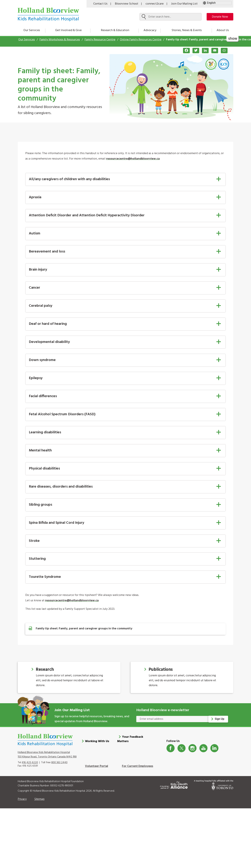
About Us (223, 30)
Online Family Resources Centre (141, 40)
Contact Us (100, 4)
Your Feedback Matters (130, 739)
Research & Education (115, 30)
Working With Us (97, 741)
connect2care (155, 4)
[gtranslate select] (217, 3)
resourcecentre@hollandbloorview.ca (133, 159)
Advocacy (150, 30)
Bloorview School (127, 4)
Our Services (32, 30)
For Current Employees (138, 766)
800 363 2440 (59, 763)
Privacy (22, 799)
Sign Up (220, 719)
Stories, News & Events (187, 30)
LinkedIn (214, 748)
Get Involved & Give (68, 30)
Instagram (193, 748)
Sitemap (39, 799)
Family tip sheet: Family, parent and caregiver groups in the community (84, 629)
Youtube (204, 748)
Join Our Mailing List (184, 4)
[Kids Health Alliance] (174, 784)
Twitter (182, 748)
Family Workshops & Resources (60, 40)
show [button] (233, 38)
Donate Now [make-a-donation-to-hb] (219, 17)
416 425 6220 (30, 763)
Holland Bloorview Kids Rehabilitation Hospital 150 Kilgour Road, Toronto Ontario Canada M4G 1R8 (47, 755)
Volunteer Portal (97, 766)
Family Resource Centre (100, 40)
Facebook (171, 748)
